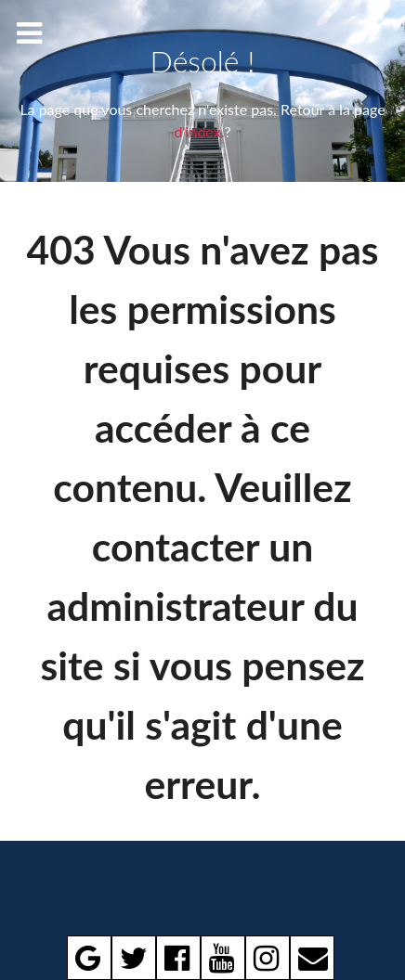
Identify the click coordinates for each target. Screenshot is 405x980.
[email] (312, 958)
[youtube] (223, 958)
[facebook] (178, 958)
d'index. (199, 131)
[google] (89, 958)
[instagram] (268, 958)
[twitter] (134, 958)
